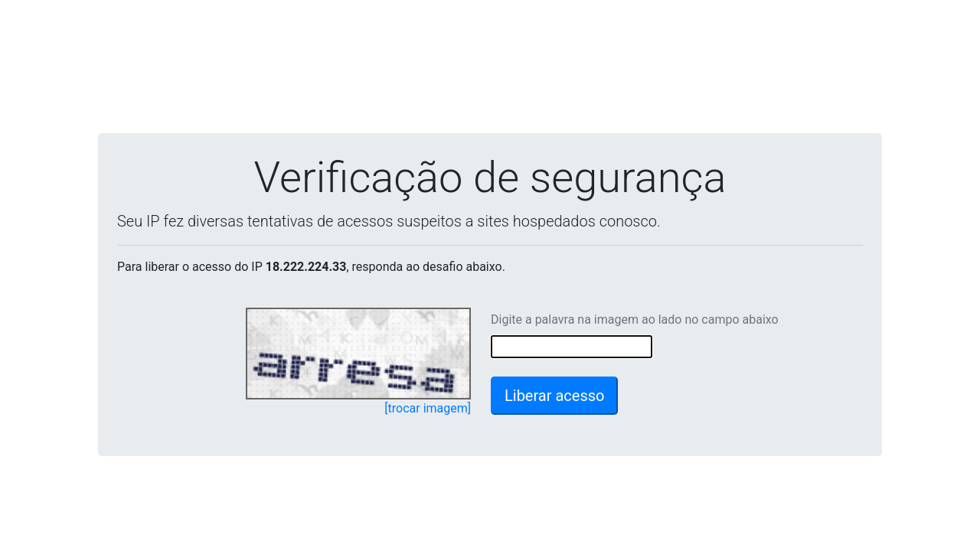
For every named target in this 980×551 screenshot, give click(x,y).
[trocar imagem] (428, 408)
